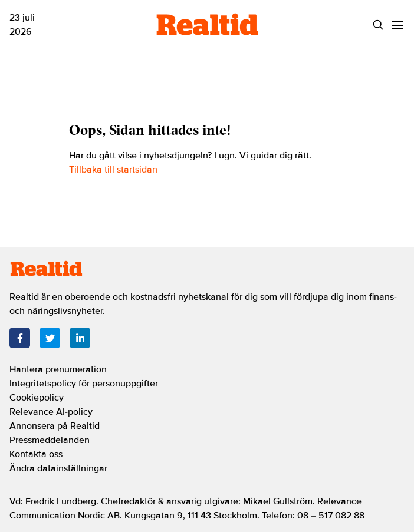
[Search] (378, 25)
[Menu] (397, 25)
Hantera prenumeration (58, 369)
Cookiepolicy (37, 398)
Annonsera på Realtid (55, 426)
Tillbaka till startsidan (113, 170)
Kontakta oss (36, 454)
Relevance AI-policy (51, 412)
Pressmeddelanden (50, 440)
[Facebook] (20, 338)
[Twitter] (50, 338)
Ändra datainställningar (58, 468)
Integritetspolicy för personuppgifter (84, 384)
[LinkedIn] (80, 338)
